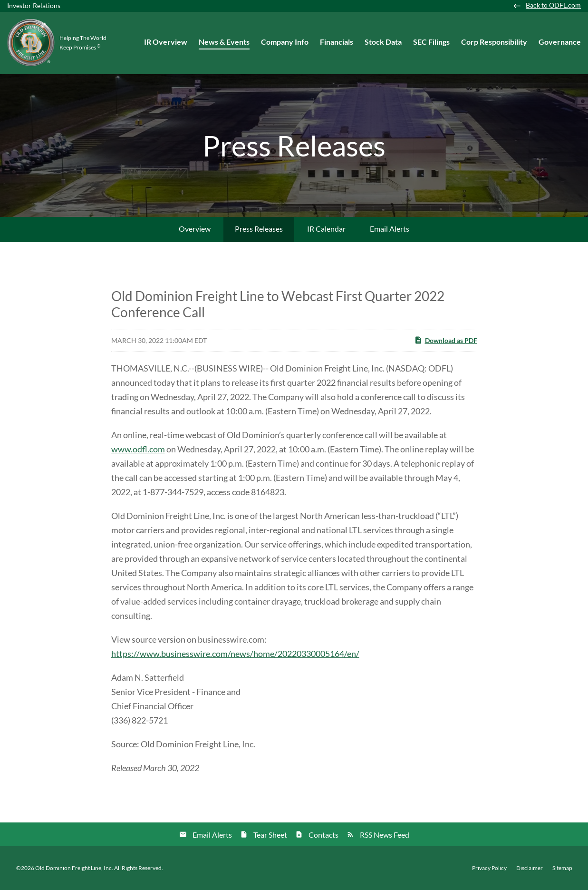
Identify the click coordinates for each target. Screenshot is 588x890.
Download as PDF (446, 340)
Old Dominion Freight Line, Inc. (74, 868)
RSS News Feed (385, 835)
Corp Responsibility (494, 42)
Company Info (285, 42)
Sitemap (562, 868)
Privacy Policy (489, 868)
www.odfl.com (138, 449)
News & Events (224, 42)
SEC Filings (431, 42)
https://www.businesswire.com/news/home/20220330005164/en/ (235, 654)
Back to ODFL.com (553, 5)
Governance (560, 42)
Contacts (323, 835)
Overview (195, 229)
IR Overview (166, 42)
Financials (337, 42)
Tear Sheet (270, 835)
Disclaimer (530, 868)
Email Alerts (390, 229)
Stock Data (383, 42)
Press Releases (259, 229)
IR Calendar (326, 229)
